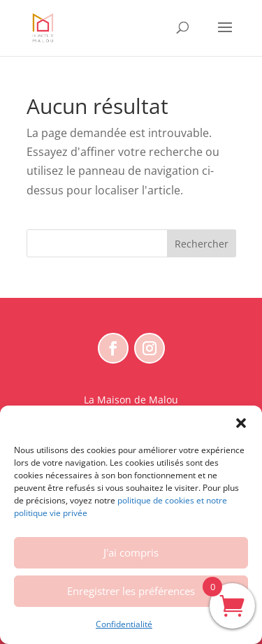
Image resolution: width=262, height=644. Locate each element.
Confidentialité (124, 624)
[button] (241, 423)
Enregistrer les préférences (131, 591)
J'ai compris (131, 552)
